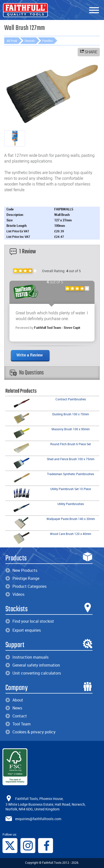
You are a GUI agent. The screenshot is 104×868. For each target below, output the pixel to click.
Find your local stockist (30, 621)
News (14, 708)
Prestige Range (22, 578)
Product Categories (26, 586)
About (14, 700)
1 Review (23, 252)
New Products (21, 570)
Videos (15, 594)
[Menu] (94, 10)
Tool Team (18, 724)
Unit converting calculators (33, 673)
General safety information (33, 665)
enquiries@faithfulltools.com (38, 819)
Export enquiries (23, 630)
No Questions (27, 373)
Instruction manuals (27, 657)
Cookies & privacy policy (30, 732)
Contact (16, 716)
